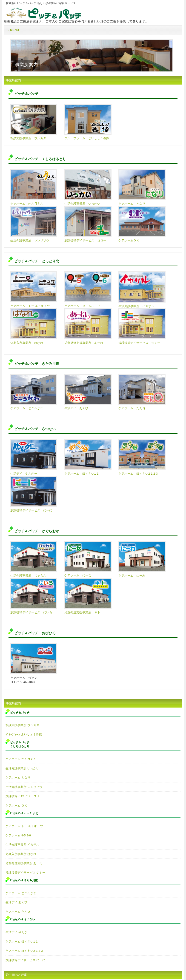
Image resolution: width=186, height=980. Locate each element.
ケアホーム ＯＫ (16, 806)
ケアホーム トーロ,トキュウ (24, 826)
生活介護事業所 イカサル (22, 845)
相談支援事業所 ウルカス (22, 725)
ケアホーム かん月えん (21, 759)
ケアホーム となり (18, 777)
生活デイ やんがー (18, 932)
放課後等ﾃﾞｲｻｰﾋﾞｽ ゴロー (24, 796)
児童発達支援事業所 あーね (24, 863)
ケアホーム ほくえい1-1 (21, 942)
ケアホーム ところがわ (21, 893)
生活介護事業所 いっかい (22, 768)
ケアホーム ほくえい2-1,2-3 (24, 951)
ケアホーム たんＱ (18, 912)
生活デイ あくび (16, 902)
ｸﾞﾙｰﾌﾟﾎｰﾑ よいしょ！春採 (24, 735)
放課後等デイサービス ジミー (25, 873)
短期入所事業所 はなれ (21, 854)
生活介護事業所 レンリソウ (24, 787)
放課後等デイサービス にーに (25, 960)
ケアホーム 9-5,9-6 (18, 835)
